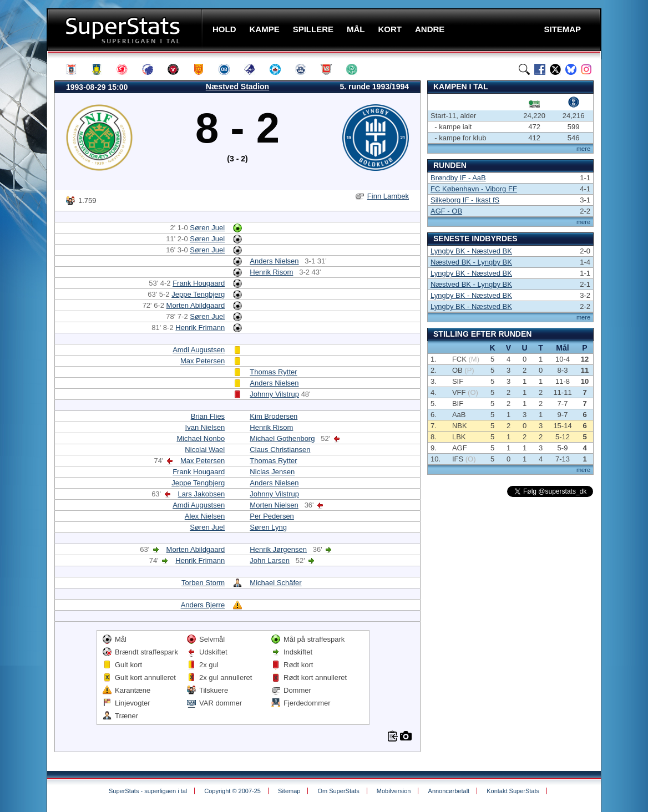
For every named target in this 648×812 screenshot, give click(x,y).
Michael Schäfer (275, 583)
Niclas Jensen (272, 472)
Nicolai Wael (205, 450)
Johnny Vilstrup (274, 394)
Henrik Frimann (200, 328)
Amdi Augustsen (199, 350)
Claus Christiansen (280, 450)
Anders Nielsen (274, 261)
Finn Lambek (388, 196)
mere (583, 149)
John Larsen (270, 560)
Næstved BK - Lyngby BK (471, 262)
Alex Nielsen (205, 516)
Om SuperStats (338, 791)
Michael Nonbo (201, 438)
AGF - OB (446, 211)
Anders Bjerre (203, 605)
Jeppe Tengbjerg (198, 294)
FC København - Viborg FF (474, 189)
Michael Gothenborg (282, 438)
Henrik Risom (271, 272)
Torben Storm (203, 583)
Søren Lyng (268, 527)
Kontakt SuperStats (513, 791)
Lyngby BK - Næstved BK (471, 251)
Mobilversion (394, 791)
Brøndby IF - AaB (458, 178)
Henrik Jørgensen (278, 549)
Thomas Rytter (273, 372)
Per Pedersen (272, 516)
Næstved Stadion (237, 87)
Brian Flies (208, 416)
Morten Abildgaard (196, 305)
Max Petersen (202, 361)
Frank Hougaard (199, 283)
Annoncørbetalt (449, 791)
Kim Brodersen (274, 416)
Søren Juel (207, 228)
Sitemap (289, 791)
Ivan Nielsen (205, 427)
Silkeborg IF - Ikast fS (465, 200)
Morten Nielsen (274, 505)
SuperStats (126, 30)
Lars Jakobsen (202, 494)
